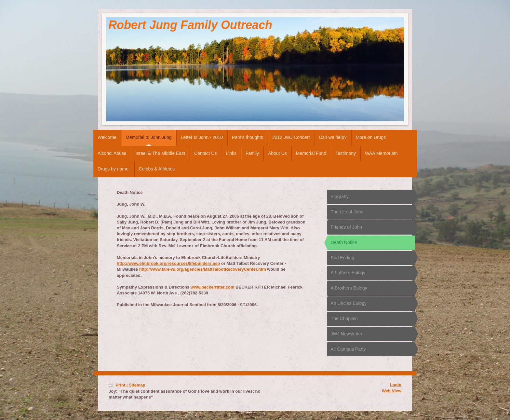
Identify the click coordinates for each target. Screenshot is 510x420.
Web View (392, 391)
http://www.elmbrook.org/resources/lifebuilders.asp (168, 263)
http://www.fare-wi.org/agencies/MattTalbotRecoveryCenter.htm (203, 269)
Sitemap (137, 385)
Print (118, 385)
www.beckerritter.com (213, 287)
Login (396, 385)
